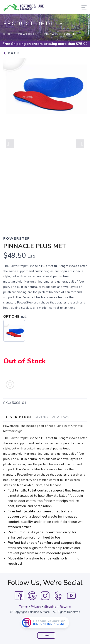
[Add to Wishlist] (10, 385)
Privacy (36, 607)
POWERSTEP (28, 34)
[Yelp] (58, 596)
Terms (23, 607)
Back (11, 53)
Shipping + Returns (58, 607)
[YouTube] (71, 596)
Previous (10, 146)
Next (80, 146)
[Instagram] (45, 596)
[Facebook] (19, 596)
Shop (8, 34)
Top (46, 636)
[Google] (32, 596)
